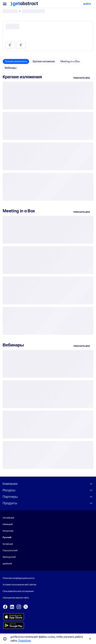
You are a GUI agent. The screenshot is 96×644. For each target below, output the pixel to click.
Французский (9, 557)
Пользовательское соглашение (18, 591)
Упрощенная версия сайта (16, 598)
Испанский (8, 531)
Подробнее (24, 641)
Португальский (10, 550)
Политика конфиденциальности (19, 578)
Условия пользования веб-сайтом (19, 585)
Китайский (8, 544)
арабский (7, 563)
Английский (8, 518)
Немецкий (8, 524)
